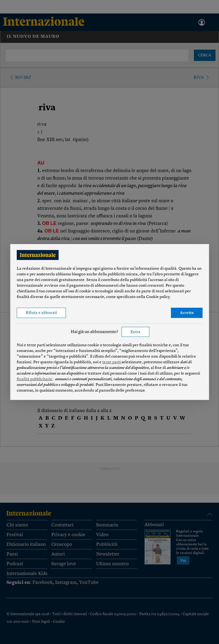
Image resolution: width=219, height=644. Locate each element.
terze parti (112, 362)
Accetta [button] (187, 313)
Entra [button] (135, 332)
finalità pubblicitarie (35, 379)
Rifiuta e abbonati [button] (41, 313)
